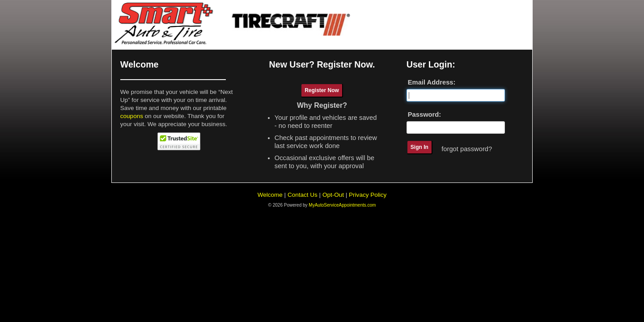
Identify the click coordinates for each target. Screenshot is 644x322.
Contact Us (303, 195)
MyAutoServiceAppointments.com (342, 205)
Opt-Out (333, 195)
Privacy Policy (368, 195)
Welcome (270, 195)
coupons (132, 116)
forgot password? (467, 149)
